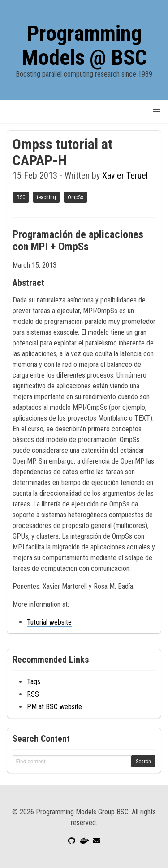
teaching (46, 197)
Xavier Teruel (125, 175)
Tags (34, 682)
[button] (156, 112)
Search (143, 762)
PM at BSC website (54, 707)
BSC (21, 197)
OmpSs (75, 197)
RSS (33, 694)
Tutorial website (49, 622)
